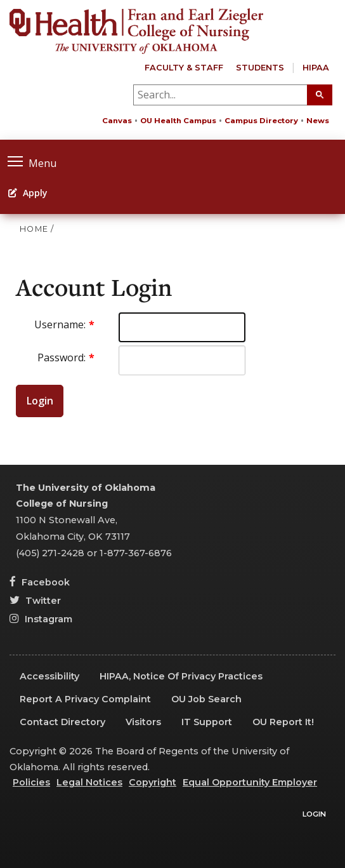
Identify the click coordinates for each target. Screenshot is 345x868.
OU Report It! (283, 722)
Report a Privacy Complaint (85, 699)
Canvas (117, 121)
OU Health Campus (178, 121)
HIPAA (316, 68)
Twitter (35, 601)
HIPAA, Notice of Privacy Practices (181, 676)
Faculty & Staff (184, 68)
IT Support (207, 722)
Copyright (153, 782)
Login (40, 401)
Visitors (143, 722)
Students (260, 68)
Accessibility (49, 676)
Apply (28, 193)
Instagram (41, 619)
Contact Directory (62, 722)
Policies (31, 782)
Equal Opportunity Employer (250, 782)
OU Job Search (206, 699)
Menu (32, 162)
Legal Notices (89, 782)
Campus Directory (261, 121)
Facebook (40, 582)
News (318, 121)
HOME (34, 229)
